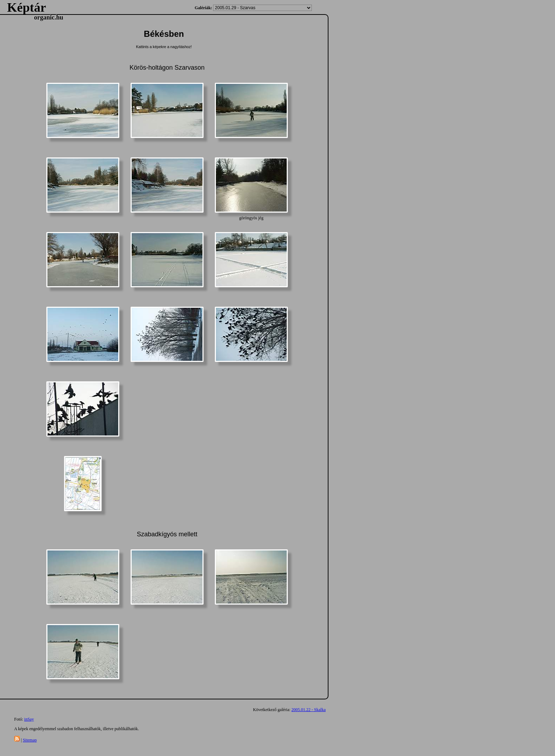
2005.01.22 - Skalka (308, 710)
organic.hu (49, 17)
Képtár (27, 7)
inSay (29, 719)
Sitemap (30, 740)
